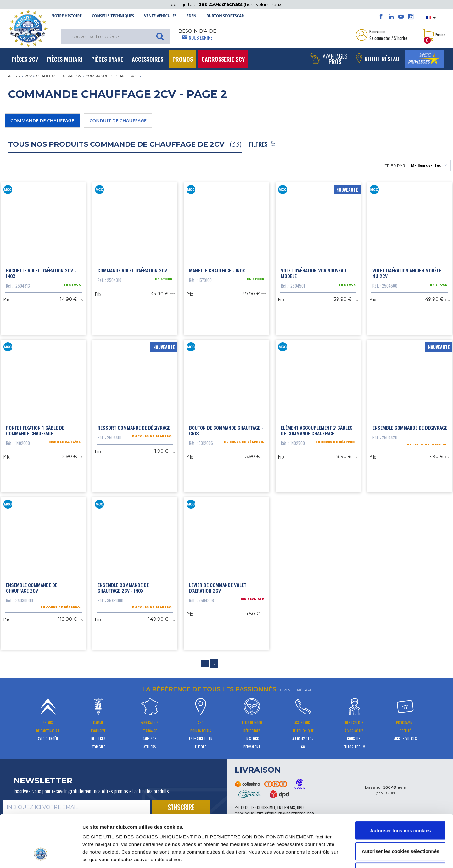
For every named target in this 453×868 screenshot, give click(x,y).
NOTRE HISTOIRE (67, 16)
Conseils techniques (113, 16)
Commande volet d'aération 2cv (132, 270)
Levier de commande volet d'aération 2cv (218, 588)
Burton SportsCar (225, 16)
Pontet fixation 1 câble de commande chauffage (35, 430)
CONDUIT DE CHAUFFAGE (118, 120)
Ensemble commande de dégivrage (410, 428)
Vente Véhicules (160, 16)
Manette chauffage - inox (217, 270)
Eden (191, 16)
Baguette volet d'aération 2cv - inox (41, 273)
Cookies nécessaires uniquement (400, 827)
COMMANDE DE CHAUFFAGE (112, 76)
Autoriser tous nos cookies (400, 785)
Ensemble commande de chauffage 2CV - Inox (123, 588)
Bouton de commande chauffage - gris (226, 430)
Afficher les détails (344, 856)
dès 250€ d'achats (221, 4)
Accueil (14, 76)
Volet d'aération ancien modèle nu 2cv (407, 273)
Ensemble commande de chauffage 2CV (32, 588)
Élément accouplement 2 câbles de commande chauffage (317, 430)
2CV (28, 76)
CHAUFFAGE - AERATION (59, 76)
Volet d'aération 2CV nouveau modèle (313, 273)
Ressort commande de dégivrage (134, 428)
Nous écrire (201, 37)
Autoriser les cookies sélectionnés (401, 806)
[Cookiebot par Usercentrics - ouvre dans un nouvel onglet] (41, 856)
